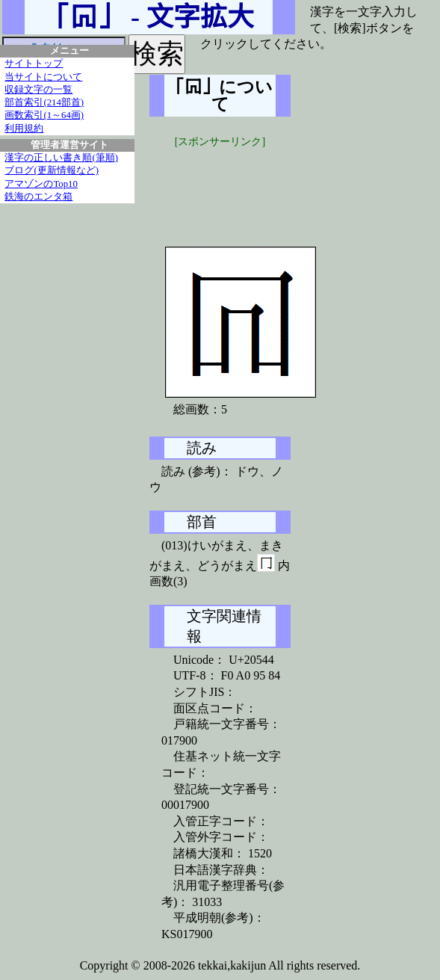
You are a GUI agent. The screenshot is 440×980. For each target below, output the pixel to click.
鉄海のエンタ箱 (38, 197)
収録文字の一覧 (38, 90)
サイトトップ (34, 64)
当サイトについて (43, 77)
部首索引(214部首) (44, 102)
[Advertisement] (261, 187)
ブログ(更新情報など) (52, 170)
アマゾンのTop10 (41, 184)
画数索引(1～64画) (44, 115)
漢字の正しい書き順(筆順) (61, 158)
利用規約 (24, 129)
